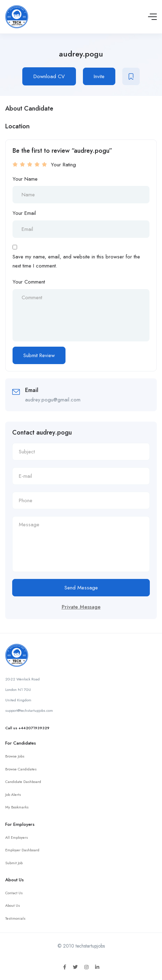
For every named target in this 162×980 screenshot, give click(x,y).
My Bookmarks (17, 807)
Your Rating (63, 165)
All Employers (17, 837)
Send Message (81, 588)
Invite (99, 76)
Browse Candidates (21, 769)
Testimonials (15, 918)
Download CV (49, 76)
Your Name (25, 179)
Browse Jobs (15, 756)
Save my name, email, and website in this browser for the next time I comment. (76, 261)
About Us (13, 905)
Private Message (81, 607)
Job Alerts (13, 794)
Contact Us (14, 893)
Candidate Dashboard (23, 782)
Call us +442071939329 (27, 728)
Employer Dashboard (22, 850)
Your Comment (29, 282)
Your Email (24, 213)
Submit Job (14, 863)
